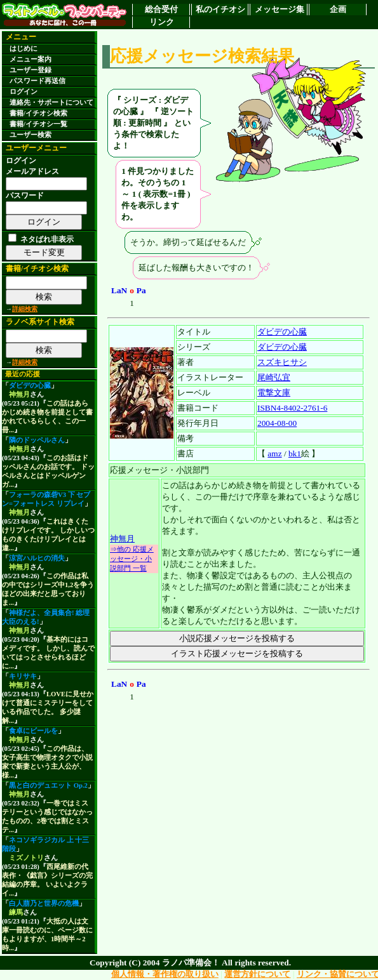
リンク (162, 22)
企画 (338, 9)
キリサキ (23, 676)
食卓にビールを (33, 731)
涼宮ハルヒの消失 (37, 558)
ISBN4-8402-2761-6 (292, 408)
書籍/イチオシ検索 (38, 113)
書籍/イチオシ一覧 (38, 124)
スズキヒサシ (282, 362)
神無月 (19, 394)
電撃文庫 (274, 393)
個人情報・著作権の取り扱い (165, 974)
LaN (119, 290)
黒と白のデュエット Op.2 (48, 785)
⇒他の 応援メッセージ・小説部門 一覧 (132, 559)
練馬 (16, 912)
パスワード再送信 (37, 81)
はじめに (24, 49)
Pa (141, 290)
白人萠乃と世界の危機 (44, 904)
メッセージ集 (280, 9)
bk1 (295, 454)
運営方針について (257, 974)
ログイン (24, 92)
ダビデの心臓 (30, 386)
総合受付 (161, 9)
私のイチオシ (220, 9)
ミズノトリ (26, 858)
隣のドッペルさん (37, 440)
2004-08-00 (277, 423)
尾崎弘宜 (274, 377)
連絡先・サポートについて (51, 103)
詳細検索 (25, 309)
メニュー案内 (30, 59)
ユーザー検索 (30, 135)
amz (274, 454)
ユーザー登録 (30, 70)
